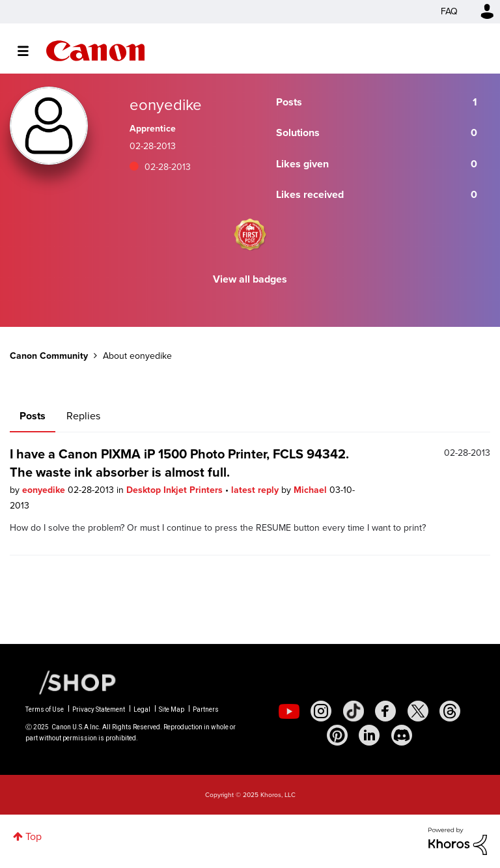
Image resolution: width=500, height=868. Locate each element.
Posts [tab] (33, 416)
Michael (312, 490)
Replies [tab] (83, 416)
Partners (206, 709)
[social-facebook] (385, 711)
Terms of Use (45, 709)
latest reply (256, 490)
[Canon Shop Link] (71, 682)
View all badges (250, 279)
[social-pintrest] (337, 735)
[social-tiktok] (354, 711)
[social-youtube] (289, 711)
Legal (142, 709)
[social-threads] (450, 711)
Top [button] (34, 836)
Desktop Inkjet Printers (176, 490)
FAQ (449, 11)
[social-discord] (402, 735)
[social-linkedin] (369, 735)
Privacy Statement (99, 709)
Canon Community (95, 51)
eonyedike (45, 490)
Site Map (172, 709)
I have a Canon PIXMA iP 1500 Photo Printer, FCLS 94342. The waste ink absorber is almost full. (179, 463)
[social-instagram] (321, 711)
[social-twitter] (418, 711)
